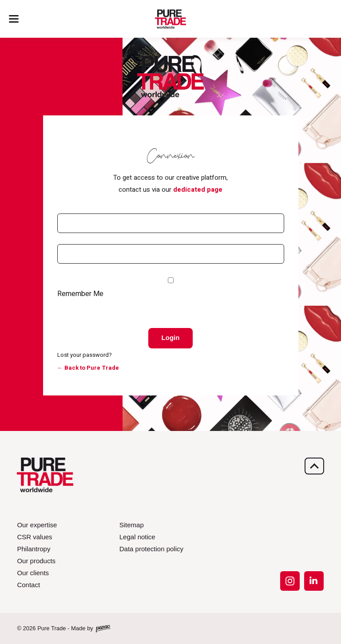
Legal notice (137, 537)
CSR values (34, 537)
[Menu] (14, 19)
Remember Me (80, 294)
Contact (28, 585)
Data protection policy (151, 549)
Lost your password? (85, 355)
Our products (36, 561)
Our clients (33, 573)
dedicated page (198, 190)
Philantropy (34, 549)
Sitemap (132, 525)
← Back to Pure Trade (88, 368)
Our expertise (37, 525)
